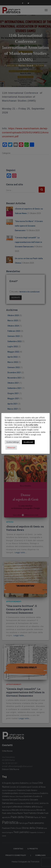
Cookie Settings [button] (13, 442)
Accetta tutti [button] (28, 442)
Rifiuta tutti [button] (11, 448)
